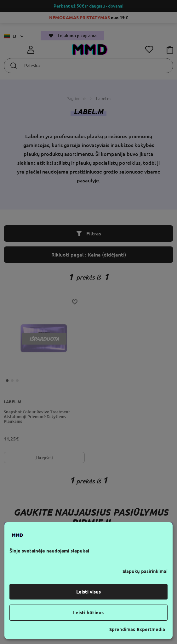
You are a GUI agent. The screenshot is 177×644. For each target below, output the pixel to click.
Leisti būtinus (88, 613)
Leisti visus (88, 592)
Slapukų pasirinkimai (145, 571)
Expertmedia (151, 629)
